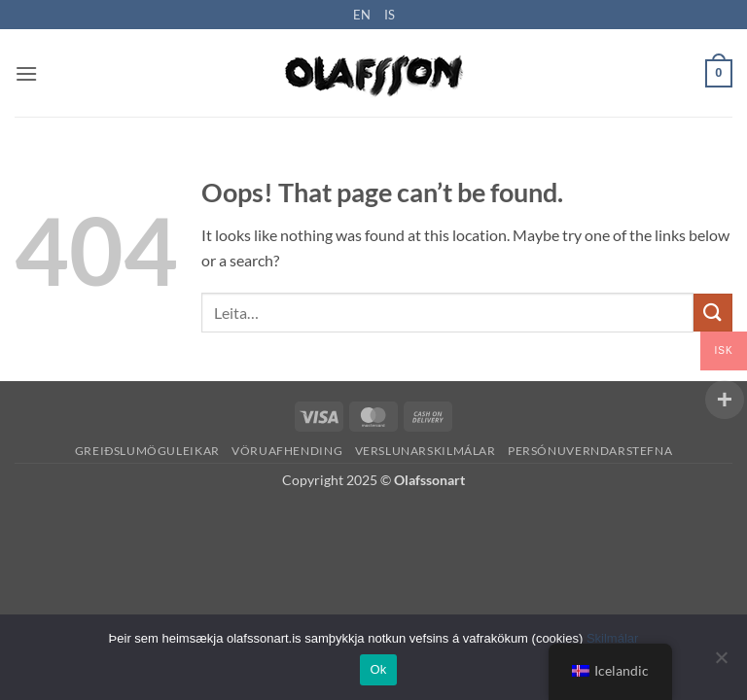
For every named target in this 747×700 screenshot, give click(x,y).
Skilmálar (612, 638)
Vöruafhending (287, 451)
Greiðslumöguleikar (147, 451)
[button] (26, 73)
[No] (721, 663)
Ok (378, 669)
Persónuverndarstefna (590, 451)
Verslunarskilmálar (426, 451)
